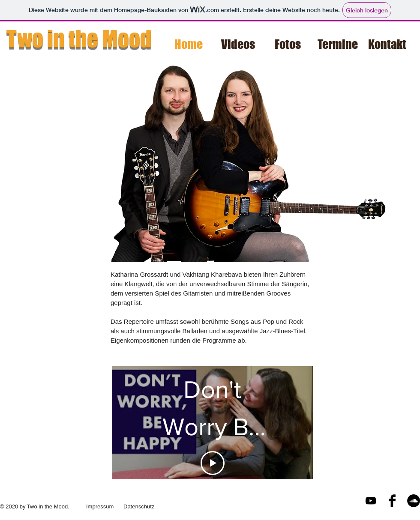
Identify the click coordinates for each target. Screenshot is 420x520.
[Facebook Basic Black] (392, 501)
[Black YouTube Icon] (371, 501)
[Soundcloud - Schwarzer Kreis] (414, 501)
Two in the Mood (79, 39)
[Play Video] (213, 463)
